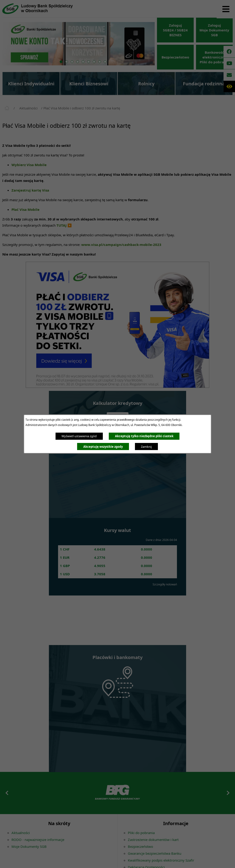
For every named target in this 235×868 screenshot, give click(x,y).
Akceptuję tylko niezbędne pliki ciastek (144, 436)
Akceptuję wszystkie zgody (103, 447)
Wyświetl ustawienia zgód (79, 436)
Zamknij (146, 447)
